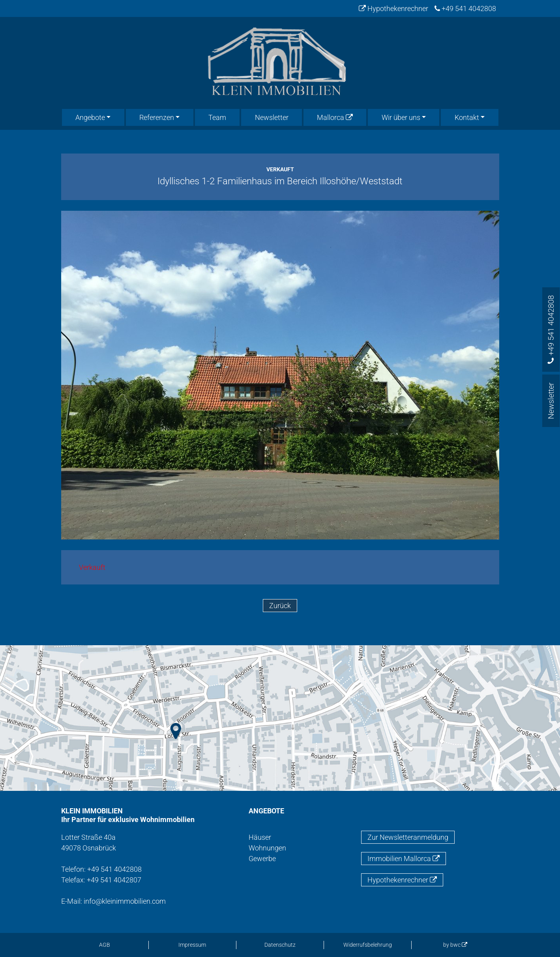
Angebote (90, 117)
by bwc (455, 945)
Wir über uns (401, 117)
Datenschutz (280, 945)
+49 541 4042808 (465, 8)
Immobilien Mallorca (404, 859)
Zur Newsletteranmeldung (408, 837)
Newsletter (272, 117)
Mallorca (335, 117)
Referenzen (157, 117)
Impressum (192, 945)
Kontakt (467, 117)
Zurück (280, 606)
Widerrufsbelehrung (368, 945)
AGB (105, 945)
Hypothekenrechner (393, 8)
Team (217, 117)
